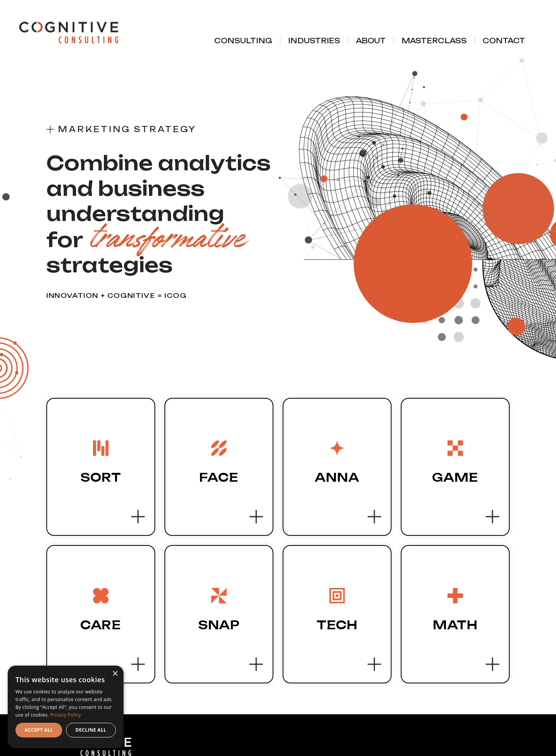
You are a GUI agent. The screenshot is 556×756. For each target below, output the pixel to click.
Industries (314, 41)
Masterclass (434, 41)
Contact (504, 41)
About (371, 41)
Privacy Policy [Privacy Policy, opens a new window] (65, 715)
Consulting (243, 41)
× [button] (115, 674)
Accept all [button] (39, 730)
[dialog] (66, 707)
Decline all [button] (91, 730)
